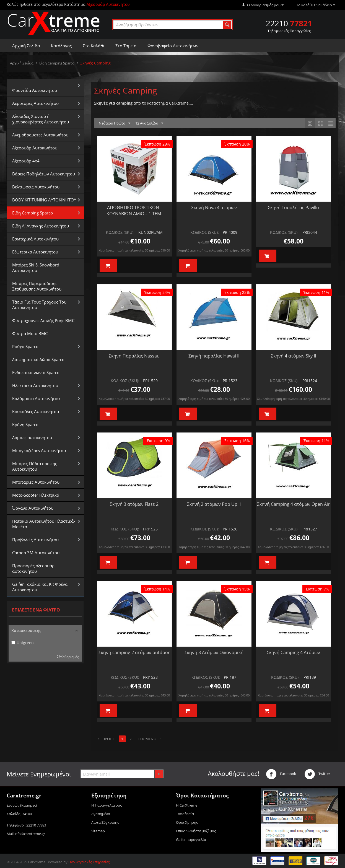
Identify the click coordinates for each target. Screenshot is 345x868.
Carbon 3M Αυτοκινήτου (36, 553)
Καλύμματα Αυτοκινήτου (36, 398)
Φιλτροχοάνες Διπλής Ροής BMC (43, 320)
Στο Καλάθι (94, 46)
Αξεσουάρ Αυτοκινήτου (35, 148)
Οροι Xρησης (187, 822)
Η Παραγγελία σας (107, 805)
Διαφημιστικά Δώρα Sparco (38, 359)
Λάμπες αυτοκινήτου (32, 437)
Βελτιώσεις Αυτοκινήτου (36, 187)
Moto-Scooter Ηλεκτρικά (36, 495)
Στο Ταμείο (126, 46)
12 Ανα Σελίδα (149, 123)
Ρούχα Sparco (25, 346)
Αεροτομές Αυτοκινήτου (35, 103)
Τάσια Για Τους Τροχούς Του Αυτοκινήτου (39, 305)
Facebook (281, 774)
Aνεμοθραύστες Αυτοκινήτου (40, 135)
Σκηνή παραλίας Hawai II (214, 356)
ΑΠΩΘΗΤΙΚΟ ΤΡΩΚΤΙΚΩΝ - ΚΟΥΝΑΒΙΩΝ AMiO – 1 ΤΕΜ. (134, 211)
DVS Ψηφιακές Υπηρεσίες (89, 862)
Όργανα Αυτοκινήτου (33, 508)
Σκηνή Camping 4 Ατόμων (293, 652)
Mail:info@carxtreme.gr (26, 834)
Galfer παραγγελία (191, 840)
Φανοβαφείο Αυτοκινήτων (173, 46)
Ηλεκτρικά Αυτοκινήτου (35, 385)
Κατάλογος (61, 46)
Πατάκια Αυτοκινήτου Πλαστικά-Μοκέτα (44, 524)
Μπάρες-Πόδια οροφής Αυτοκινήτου (35, 466)
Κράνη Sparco (25, 424)
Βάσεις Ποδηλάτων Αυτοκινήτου (44, 174)
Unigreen (23, 643)
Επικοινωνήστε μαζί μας (196, 831)
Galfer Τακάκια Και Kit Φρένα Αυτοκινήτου (40, 587)
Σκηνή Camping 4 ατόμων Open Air (293, 504)
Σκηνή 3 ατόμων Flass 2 (134, 504)
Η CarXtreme (187, 805)
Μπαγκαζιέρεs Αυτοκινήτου (39, 450)
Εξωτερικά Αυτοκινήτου (35, 252)
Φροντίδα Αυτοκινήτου (35, 90)
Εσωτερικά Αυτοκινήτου (35, 239)
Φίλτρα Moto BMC (30, 333)
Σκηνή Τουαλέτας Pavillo (293, 208)
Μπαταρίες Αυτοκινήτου (36, 482)
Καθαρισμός (70, 657)
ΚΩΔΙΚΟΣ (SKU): (120, 232)
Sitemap (98, 831)
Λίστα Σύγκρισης (105, 822)
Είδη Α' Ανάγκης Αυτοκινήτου (41, 226)
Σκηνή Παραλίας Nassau (134, 356)
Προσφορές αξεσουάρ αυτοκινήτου (33, 568)
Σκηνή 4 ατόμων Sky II (293, 356)
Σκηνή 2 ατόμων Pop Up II (214, 504)
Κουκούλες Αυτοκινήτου (36, 411)
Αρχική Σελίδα (26, 46)
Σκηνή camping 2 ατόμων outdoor (134, 652)
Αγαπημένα (101, 814)
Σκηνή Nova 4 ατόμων (214, 208)
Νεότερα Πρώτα (115, 123)
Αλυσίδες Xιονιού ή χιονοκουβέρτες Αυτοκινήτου (41, 119)
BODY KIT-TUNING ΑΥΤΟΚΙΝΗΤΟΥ (44, 200)
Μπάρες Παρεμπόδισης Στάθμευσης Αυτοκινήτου (37, 286)
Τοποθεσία (185, 814)
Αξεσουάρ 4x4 (26, 161)
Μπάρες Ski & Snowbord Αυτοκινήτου (36, 268)
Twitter (317, 774)
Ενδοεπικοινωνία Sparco (36, 372)
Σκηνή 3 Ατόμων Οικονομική (214, 652)
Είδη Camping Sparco (57, 63)
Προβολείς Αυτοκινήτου (35, 540)
